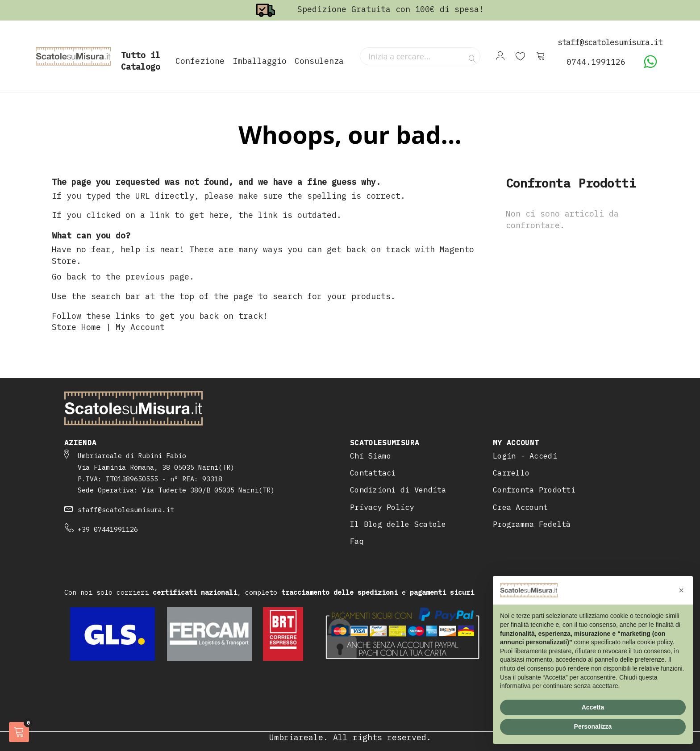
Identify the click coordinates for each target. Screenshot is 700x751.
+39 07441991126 (108, 529)
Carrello (511, 473)
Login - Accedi (525, 456)
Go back (69, 277)
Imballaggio (260, 61)
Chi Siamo (371, 456)
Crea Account (520, 507)
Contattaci (373, 473)
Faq (357, 541)
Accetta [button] (593, 707)
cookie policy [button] (655, 642)
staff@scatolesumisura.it (126, 510)
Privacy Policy (382, 507)
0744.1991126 (596, 62)
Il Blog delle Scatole (398, 524)
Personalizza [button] (593, 726)
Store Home (76, 327)
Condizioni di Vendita (398, 490)
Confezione (200, 61)
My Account (140, 327)
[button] (681, 590)
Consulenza (319, 61)
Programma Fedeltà (532, 524)
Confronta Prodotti (534, 490)
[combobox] (420, 56)
